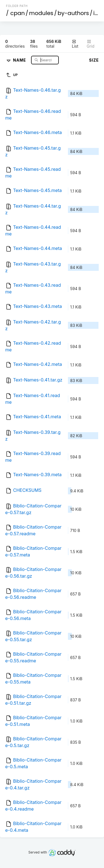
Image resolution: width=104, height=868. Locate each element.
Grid (91, 44)
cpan (17, 13)
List (75, 44)
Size (94, 60)
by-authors (73, 13)
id (96, 13)
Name (20, 60)
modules (41, 13)
